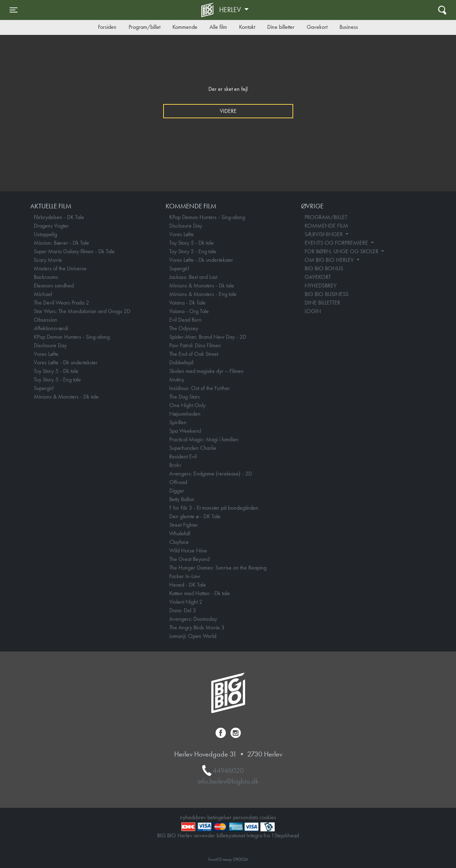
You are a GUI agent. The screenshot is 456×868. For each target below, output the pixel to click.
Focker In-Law (185, 576)
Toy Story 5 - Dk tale (56, 371)
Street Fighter (184, 525)
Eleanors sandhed (54, 285)
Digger (177, 491)
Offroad (178, 482)
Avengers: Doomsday (193, 619)
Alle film (218, 27)
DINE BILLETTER (322, 303)
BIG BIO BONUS (324, 268)
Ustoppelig (45, 234)
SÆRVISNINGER (324, 234)
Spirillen (178, 422)
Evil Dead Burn (185, 320)
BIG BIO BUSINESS (327, 294)
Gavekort (317, 27)
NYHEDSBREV (321, 285)
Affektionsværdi (51, 328)
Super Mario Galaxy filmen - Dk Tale (74, 251)
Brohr (175, 465)
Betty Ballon (182, 499)
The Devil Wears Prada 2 (61, 303)
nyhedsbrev (193, 817)
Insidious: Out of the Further (199, 388)
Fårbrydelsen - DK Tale (59, 217)
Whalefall (180, 533)
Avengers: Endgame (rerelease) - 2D (211, 474)
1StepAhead (285, 835)
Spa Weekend (185, 431)
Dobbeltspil (181, 362)
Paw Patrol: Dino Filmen (195, 345)
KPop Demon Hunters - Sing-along (72, 337)
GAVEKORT (318, 277)
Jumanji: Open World (193, 636)
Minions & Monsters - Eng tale (203, 294)
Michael (43, 294)
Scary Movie (48, 260)
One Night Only (187, 405)
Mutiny (177, 380)
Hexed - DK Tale (188, 585)
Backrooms (46, 277)
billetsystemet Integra (239, 835)
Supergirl (44, 388)
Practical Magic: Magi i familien (204, 439)
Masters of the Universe (60, 268)
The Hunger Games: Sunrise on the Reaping (218, 568)
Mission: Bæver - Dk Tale (61, 243)
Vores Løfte (46, 354)
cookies (268, 817)
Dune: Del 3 (183, 610)
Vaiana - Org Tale (189, 311)
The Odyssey (184, 328)
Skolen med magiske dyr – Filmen (206, 371)
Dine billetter (281, 27)
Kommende (185, 27)
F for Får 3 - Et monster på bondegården (214, 508)
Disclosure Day (50, 345)
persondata (245, 817)
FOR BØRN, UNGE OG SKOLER (342, 251)
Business (349, 27)
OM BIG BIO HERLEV (330, 260)
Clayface (179, 542)
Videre (228, 111)
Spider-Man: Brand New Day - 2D (208, 337)
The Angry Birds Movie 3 (197, 627)
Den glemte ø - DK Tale (195, 516)
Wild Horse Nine (188, 550)
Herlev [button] (231, 10)
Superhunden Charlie (193, 448)
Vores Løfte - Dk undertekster (66, 362)
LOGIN (313, 311)
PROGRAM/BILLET (326, 217)
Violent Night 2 (186, 602)
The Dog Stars (185, 397)
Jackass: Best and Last (193, 277)
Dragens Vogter (51, 226)
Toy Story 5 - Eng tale (57, 380)
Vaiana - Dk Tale (187, 303)
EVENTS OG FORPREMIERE (337, 243)
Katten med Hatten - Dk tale (199, 593)
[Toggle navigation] (14, 10)
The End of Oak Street (194, 354)
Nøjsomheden (185, 414)
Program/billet (144, 27)
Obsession (46, 320)
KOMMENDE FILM (326, 226)
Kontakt (247, 27)
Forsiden (107, 27)
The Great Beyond (189, 559)
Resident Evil (183, 456)
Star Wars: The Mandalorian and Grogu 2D (82, 311)
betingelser (219, 817)
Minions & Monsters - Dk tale (66, 397)
